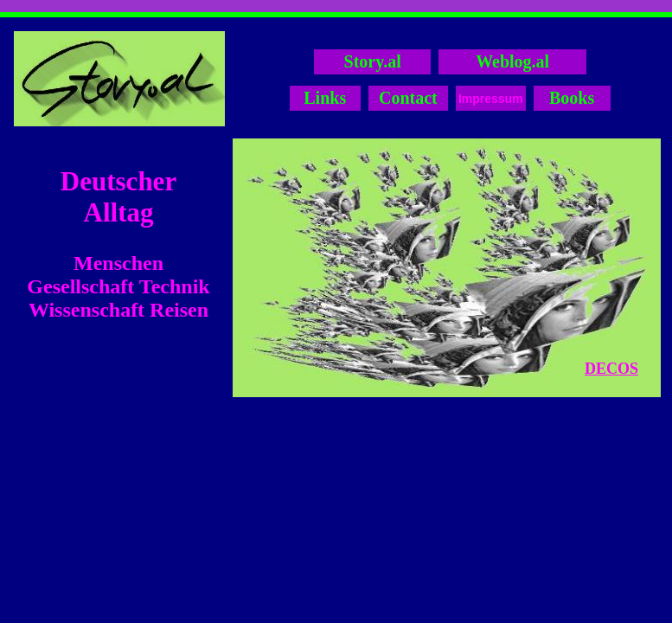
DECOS (611, 369)
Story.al (373, 61)
